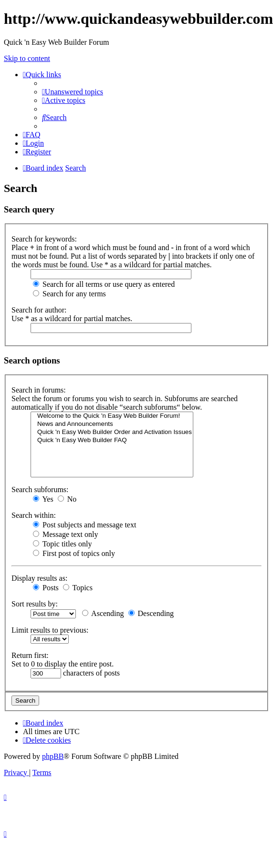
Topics (78, 588)
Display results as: (39, 578)
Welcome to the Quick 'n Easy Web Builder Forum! (112, 416)
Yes (43, 499)
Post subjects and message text (84, 525)
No (67, 499)
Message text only (65, 534)
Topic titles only (62, 544)
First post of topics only (74, 553)
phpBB (53, 756)
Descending (151, 613)
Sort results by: (35, 604)
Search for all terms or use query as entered (104, 284)
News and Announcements (112, 424)
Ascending (103, 613)
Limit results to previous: (50, 630)
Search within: (34, 515)
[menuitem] (73, 92)
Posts (46, 588)
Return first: (30, 655)
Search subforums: (40, 490)
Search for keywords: (44, 239)
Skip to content (27, 58)
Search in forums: (39, 390)
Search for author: (39, 310)
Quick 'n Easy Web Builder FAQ (112, 440)
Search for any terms (69, 294)
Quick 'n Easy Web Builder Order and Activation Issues (112, 432)
